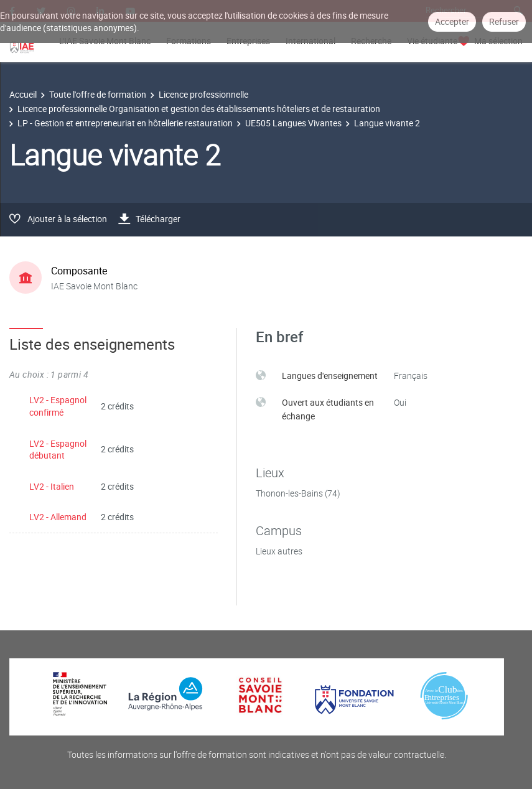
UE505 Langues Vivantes (293, 123)
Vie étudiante (432, 41)
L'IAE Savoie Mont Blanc (105, 41)
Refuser (504, 21)
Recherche (371, 41)
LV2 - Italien (52, 486)
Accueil (23, 94)
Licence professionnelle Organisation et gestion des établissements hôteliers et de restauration (199, 109)
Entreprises (248, 41)
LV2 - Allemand (58, 517)
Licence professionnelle (203, 94)
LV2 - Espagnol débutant (58, 450)
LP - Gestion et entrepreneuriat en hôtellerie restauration (125, 123)
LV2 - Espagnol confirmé (58, 406)
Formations (189, 41)
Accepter (452, 21)
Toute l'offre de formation (98, 94)
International (310, 41)
